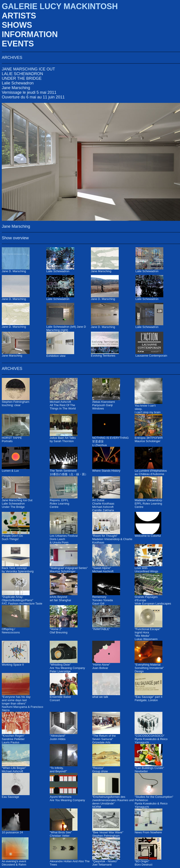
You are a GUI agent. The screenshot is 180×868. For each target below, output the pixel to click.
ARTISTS (19, 16)
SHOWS (17, 25)
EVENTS (18, 44)
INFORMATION (30, 34)
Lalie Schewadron (18, 83)
